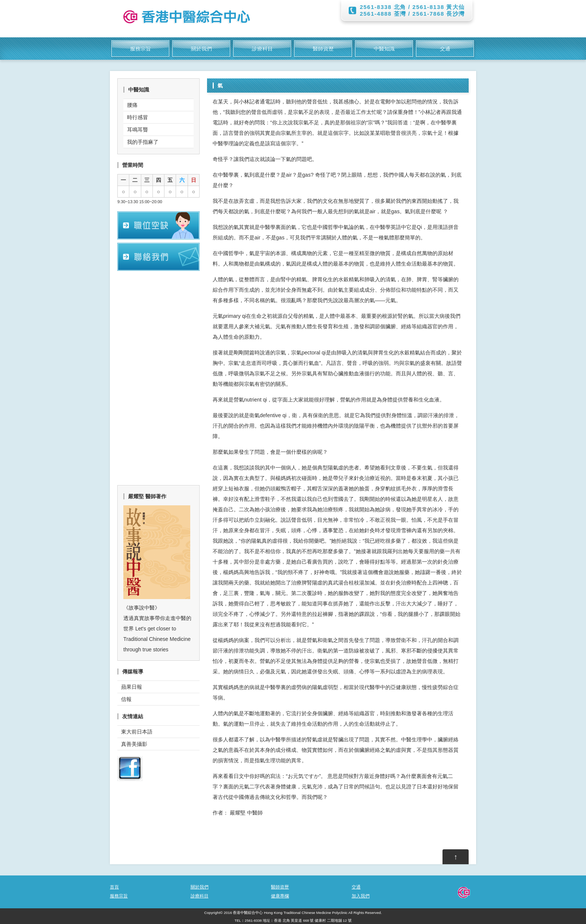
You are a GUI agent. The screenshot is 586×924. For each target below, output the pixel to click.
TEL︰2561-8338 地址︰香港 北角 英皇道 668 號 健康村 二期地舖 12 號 (293, 920)
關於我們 (201, 49)
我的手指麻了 (143, 142)
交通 (445, 49)
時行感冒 (138, 117)
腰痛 (132, 105)
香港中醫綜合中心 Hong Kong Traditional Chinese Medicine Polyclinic (290, 913)
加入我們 (361, 896)
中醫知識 (384, 49)
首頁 (114, 887)
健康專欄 (280, 896)
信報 (126, 699)
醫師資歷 (323, 49)
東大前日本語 (137, 732)
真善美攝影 (134, 744)
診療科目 (262, 49)
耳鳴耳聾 (138, 130)
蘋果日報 (132, 687)
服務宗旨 (141, 49)
